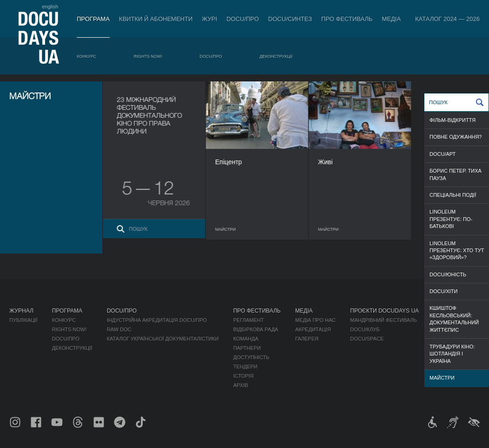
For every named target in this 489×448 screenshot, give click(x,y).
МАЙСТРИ (442, 378)
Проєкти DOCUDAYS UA (384, 311)
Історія (244, 376)
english (50, 7)
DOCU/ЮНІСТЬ (448, 274)
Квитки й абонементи (156, 19)
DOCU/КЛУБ (365, 329)
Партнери (247, 348)
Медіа (392, 19)
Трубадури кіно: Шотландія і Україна (452, 354)
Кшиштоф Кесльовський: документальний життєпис (454, 319)
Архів (241, 385)
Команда (246, 339)
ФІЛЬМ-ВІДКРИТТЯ (453, 120)
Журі (209, 19)
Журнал (21, 311)
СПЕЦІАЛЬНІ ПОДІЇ (453, 195)
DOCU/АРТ (443, 154)
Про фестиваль (347, 19)
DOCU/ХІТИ (443, 291)
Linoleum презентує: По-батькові (451, 219)
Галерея (307, 339)
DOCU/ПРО (243, 19)
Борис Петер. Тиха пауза (456, 174)
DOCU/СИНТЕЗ (290, 19)
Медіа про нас (315, 320)
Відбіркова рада (256, 329)
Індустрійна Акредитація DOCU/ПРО (157, 320)
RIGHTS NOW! (148, 56)
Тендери (245, 367)
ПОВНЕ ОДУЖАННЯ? (456, 137)
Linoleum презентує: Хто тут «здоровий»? (457, 251)
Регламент (249, 320)
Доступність (251, 357)
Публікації (23, 320)
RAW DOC (119, 329)
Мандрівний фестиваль (383, 320)
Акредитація (313, 329)
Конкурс (86, 56)
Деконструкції (276, 56)
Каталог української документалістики (163, 339)
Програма (93, 19)
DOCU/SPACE (367, 339)
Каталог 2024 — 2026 (447, 19)
